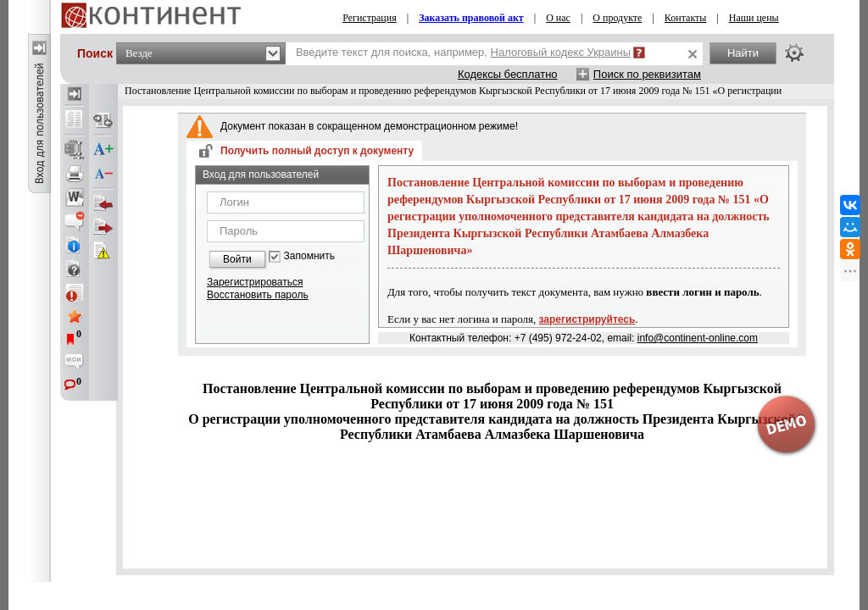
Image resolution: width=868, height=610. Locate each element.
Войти (237, 259)
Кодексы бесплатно (508, 74)
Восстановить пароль (258, 295)
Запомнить (309, 256)
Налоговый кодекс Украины (561, 52)
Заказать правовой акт (471, 18)
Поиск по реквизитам (647, 74)
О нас (558, 18)
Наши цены (754, 18)
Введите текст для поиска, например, (463, 52)
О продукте (617, 18)
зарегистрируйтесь (587, 319)
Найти (743, 53)
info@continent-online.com (698, 338)
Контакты (686, 18)
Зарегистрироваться (255, 282)
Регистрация (370, 18)
